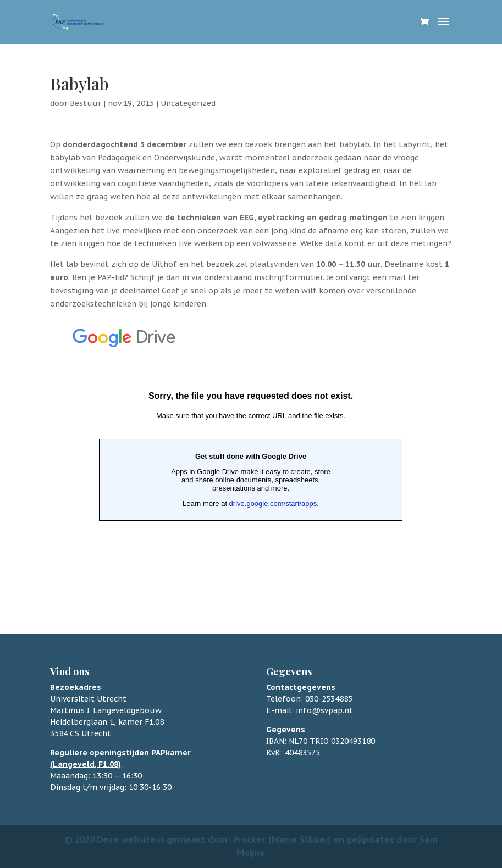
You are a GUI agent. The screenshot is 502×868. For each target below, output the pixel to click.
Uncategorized (188, 103)
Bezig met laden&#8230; (251, 455)
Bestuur (85, 103)
